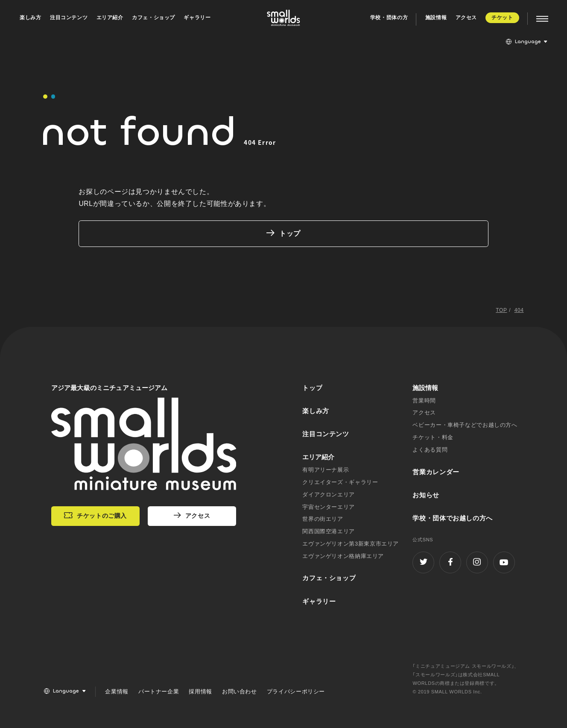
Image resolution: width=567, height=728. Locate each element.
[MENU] (538, 19)
